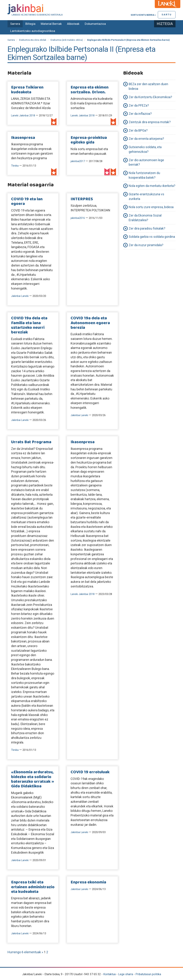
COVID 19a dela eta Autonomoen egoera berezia (90, 323)
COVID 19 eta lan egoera (27, 202)
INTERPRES (82, 199)
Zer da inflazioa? (140, 114)
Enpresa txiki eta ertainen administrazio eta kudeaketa (33, 887)
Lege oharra (126, 974)
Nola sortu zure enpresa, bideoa (151, 207)
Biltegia (30, 24)
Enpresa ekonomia (88, 882)
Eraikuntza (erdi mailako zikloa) (67, 40)
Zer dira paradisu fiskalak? (147, 228)
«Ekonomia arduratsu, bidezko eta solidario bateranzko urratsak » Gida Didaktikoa (33, 779)
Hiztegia (165, 24)
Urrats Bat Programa (31, 442)
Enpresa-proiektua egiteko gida (89, 140)
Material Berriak (51, 24)
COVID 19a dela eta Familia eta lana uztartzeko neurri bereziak (29, 325)
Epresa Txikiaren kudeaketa (27, 90)
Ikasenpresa (23, 138)
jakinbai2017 (78, 161)
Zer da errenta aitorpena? (146, 139)
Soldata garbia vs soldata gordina (152, 237)
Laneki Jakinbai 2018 (23, 116)
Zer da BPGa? (138, 130)
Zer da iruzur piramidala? (146, 245)
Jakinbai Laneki (20, 296)
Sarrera (15, 24)
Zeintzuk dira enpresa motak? (150, 122)
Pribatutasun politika (148, 974)
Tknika (15, 166)
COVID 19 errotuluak (90, 772)
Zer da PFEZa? (139, 105)
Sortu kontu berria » (143, 15)
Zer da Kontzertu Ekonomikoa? (150, 97)
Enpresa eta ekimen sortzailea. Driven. (90, 90)
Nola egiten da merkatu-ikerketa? (152, 186)
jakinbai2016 (78, 218)
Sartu (167, 15)
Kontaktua (109, 974)
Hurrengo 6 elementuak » (26, 952)
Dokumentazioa (95, 24)
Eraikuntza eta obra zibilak (33, 40)
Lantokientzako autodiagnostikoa (33, 31)
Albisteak (73, 24)
